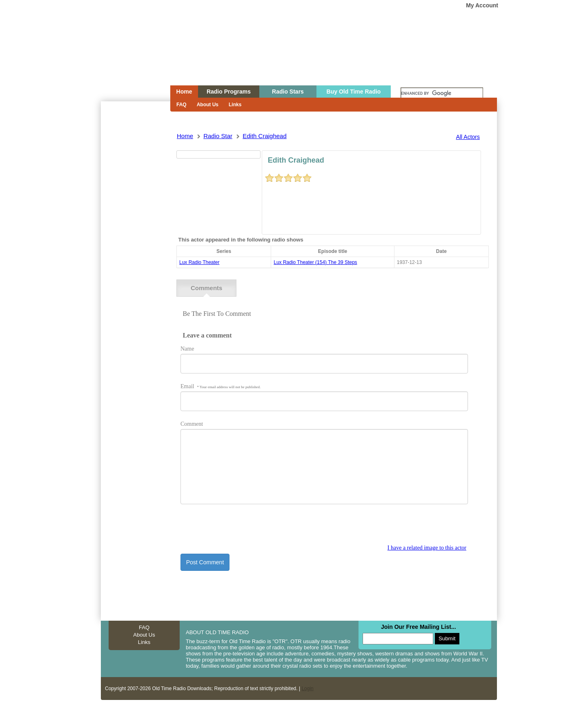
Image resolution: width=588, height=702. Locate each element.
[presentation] (243, 529)
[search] (442, 94)
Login (307, 689)
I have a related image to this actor (427, 548)
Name (187, 349)
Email (220, 386)
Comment (192, 424)
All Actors (468, 137)
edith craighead (265, 136)
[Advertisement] (135, 248)
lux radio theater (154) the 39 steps (315, 262)
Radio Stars (288, 92)
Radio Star (218, 136)
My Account (482, 5)
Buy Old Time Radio (354, 92)
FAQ (182, 105)
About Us (208, 105)
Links (235, 105)
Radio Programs (229, 92)
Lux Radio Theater (199, 262)
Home (130, 58)
